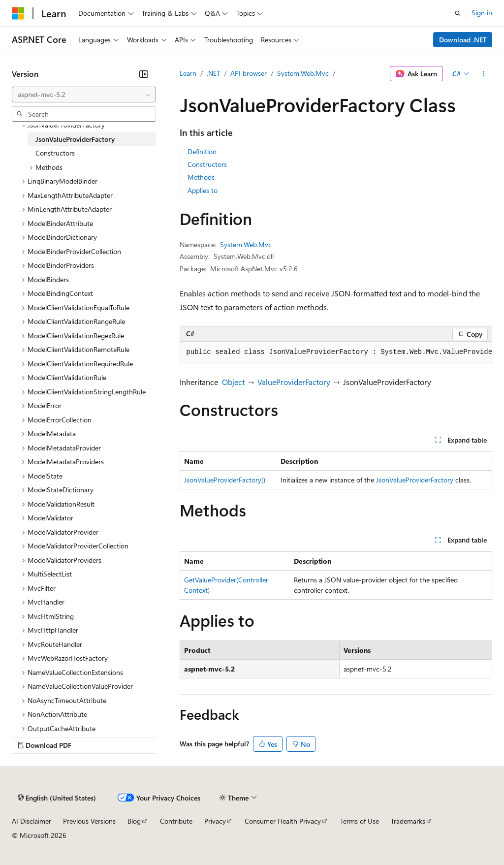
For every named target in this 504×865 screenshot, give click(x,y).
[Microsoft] (18, 13)
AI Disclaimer (31, 821)
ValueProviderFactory (294, 382)
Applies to (203, 190)
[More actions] (484, 74)
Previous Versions (89, 821)
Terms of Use (360, 821)
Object (233, 382)
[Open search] (458, 13)
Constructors (207, 164)
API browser (249, 73)
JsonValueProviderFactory (415, 480)
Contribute (176, 821)
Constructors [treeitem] (55, 153)
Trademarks (408, 821)
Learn (188, 73)
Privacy (215, 821)
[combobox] (84, 95)
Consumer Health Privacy (283, 821)
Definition (202, 151)
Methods (201, 177)
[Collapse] (144, 74)
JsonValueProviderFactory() (225, 480)
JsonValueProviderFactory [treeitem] (75, 139)
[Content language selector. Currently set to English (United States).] (57, 798)
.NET (213, 73)
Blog (134, 821)
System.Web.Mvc (303, 73)
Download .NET (463, 40)
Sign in (482, 13)
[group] (336, 352)
